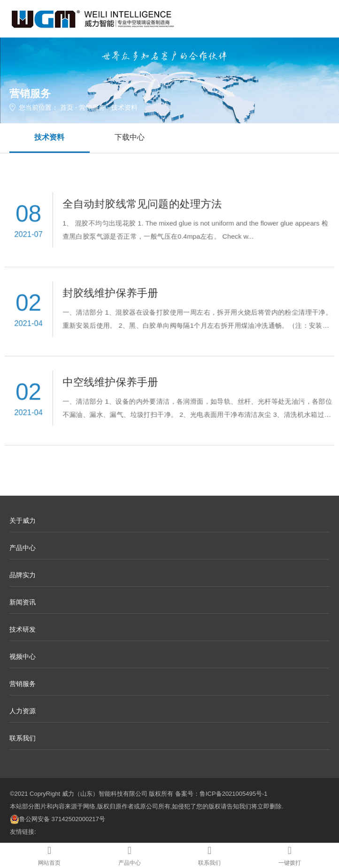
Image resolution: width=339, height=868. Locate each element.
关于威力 (23, 521)
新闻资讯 (23, 602)
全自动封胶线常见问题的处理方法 (144, 204)
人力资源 (23, 711)
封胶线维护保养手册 (113, 293)
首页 (67, 107)
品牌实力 (23, 575)
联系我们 (23, 738)
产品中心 (23, 548)
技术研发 (23, 629)
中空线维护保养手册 (113, 382)
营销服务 (92, 107)
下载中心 (130, 137)
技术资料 (49, 137)
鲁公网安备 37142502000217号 (58, 819)
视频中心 (23, 657)
